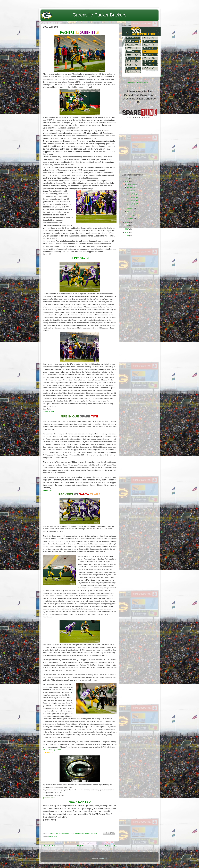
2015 (127, 236)
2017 (127, 229)
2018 (127, 226)
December (131, 184)
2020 (127, 181)
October (130, 208)
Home (80, 846)
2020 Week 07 (132, 204)
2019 (127, 222)
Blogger (104, 858)
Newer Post (49, 846)
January (130, 218)
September (131, 211)
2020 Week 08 (132, 201)
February (131, 215)
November (131, 188)
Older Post (111, 846)
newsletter (53, 837)
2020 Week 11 (132, 191)
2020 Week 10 (132, 194)
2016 (127, 232)
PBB (60, 837)
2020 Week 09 (132, 197)
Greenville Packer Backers (99, 15)
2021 (127, 178)
